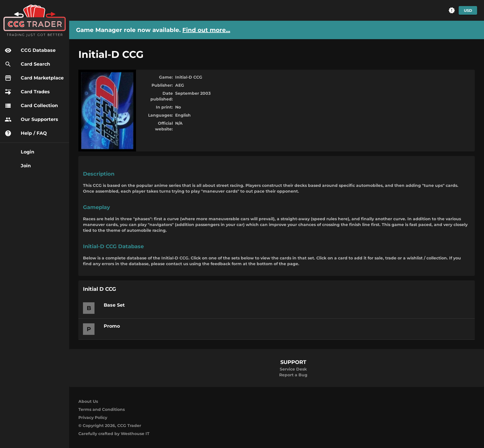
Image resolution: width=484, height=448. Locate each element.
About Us (88, 401)
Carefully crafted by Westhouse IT (114, 434)
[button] (452, 10)
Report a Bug (293, 375)
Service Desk (293, 369)
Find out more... (206, 30)
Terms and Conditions (102, 409)
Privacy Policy (93, 417)
